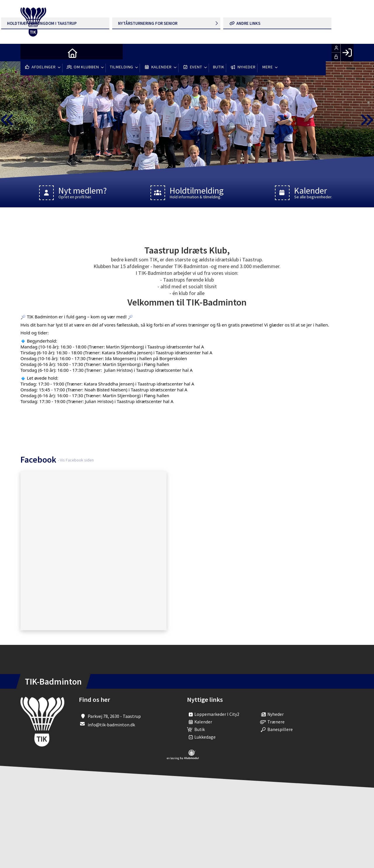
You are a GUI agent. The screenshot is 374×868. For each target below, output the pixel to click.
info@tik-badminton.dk (111, 725)
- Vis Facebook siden (76, 460)
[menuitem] (29, 53)
